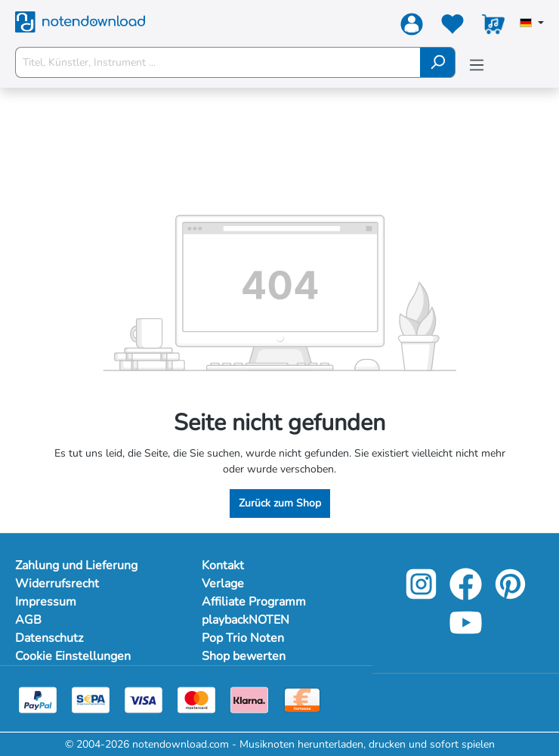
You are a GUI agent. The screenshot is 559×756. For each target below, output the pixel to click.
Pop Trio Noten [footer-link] (243, 638)
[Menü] (477, 65)
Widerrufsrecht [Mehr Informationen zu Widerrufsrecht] (57, 584)
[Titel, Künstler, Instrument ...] (218, 62)
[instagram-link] (423, 595)
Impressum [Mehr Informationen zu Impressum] (46, 602)
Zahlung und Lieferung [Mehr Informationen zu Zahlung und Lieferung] (76, 565)
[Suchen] (438, 62)
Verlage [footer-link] (223, 584)
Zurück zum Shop (280, 503)
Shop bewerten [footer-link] (244, 656)
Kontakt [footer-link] (223, 565)
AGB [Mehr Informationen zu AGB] (28, 620)
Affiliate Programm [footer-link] (254, 602)
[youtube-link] (466, 633)
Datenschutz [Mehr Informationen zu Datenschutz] (49, 638)
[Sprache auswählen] (532, 24)
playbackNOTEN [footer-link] (246, 620)
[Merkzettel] (452, 27)
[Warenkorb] (493, 27)
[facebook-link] (467, 595)
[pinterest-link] (510, 595)
